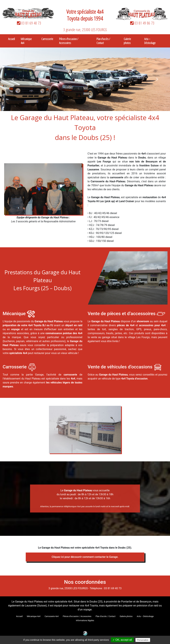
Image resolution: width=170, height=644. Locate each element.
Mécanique (14, 314)
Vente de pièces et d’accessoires (122, 314)
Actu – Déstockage (150, 41)
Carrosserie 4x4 (52, 616)
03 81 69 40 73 (28, 23)
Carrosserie (47, 39)
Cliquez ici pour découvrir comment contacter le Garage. (85, 557)
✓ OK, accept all (122, 640)
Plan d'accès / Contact (103, 41)
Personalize (143, 640)
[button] (13, 79)
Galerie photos (127, 41)
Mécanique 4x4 (26, 41)
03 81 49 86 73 (142, 23)
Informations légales (85, 621)
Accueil (11, 39)
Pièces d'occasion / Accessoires (69, 41)
